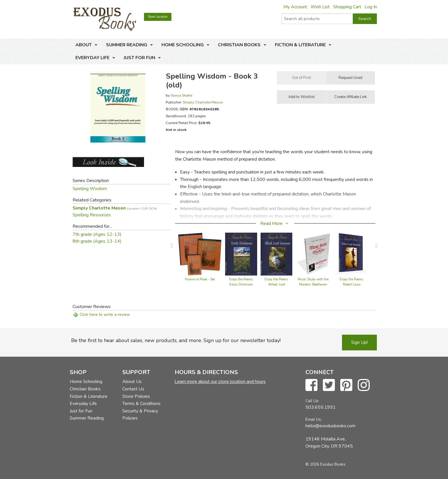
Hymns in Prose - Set (200, 279)
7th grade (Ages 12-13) (97, 234)
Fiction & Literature (300, 45)
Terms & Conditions (141, 404)
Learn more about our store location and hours (220, 382)
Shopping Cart (347, 7)
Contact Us (133, 389)
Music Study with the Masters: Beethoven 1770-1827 (313, 285)
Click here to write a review (105, 315)
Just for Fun (139, 58)
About (84, 45)
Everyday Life (92, 58)
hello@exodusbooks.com (330, 426)
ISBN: (199, 109)
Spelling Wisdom (90, 189)
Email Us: (314, 419)
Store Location (158, 17)
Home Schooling (183, 45)
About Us (132, 382)
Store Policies (136, 396)
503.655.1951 (321, 407)
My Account (295, 7)
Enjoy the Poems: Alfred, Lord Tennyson (277, 285)
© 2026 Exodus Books (325, 464)
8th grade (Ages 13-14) (97, 241)
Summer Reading (127, 45)
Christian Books (239, 45)
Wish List (320, 7)
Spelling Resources (92, 215)
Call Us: (312, 401)
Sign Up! (359, 342)
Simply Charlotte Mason (203, 102)
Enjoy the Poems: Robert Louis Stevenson (352, 285)
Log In (371, 7)
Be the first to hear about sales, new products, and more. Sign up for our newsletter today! (176, 340)
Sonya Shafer (182, 95)
